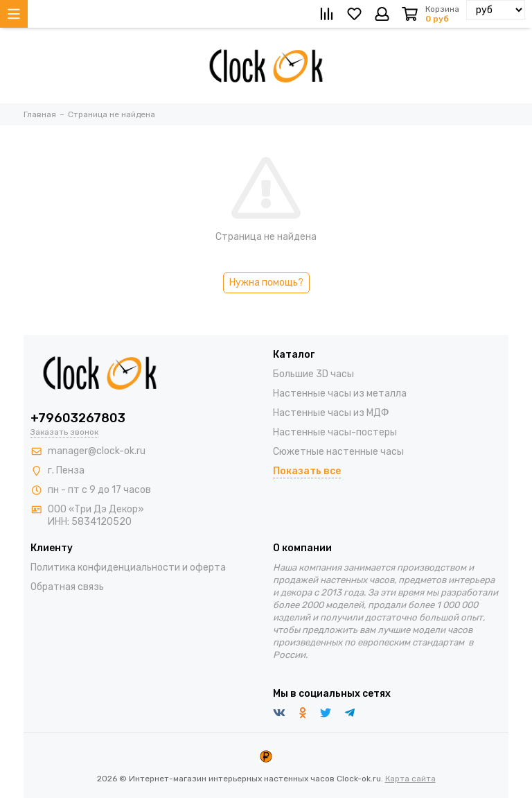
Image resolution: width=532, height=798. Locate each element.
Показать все (307, 471)
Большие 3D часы (313, 374)
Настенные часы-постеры (335, 432)
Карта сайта (410, 779)
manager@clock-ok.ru (97, 451)
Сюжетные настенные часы (338, 452)
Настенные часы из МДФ (331, 413)
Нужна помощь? (266, 283)
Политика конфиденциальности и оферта (128, 567)
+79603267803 (78, 418)
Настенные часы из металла (340, 393)
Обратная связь (67, 587)
